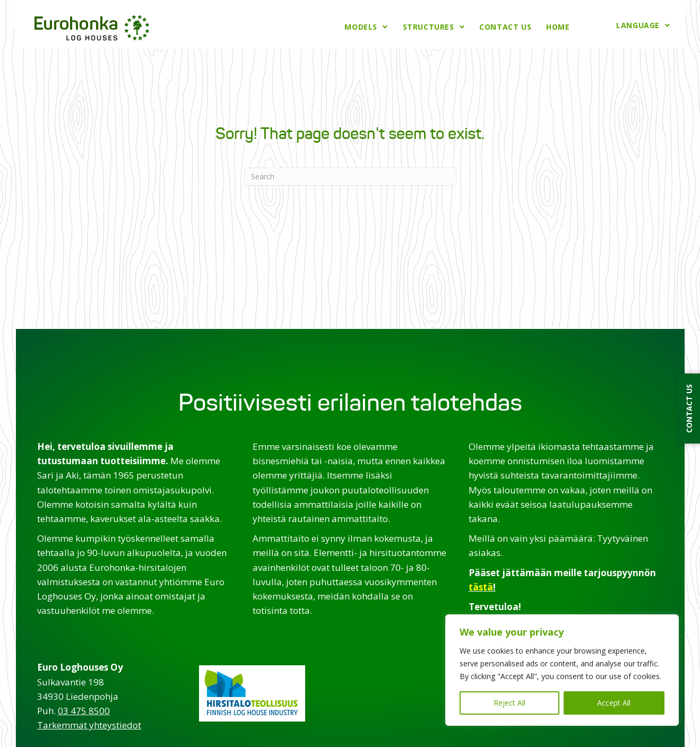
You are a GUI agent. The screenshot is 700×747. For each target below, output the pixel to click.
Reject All (509, 703)
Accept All (614, 703)
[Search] (350, 175)
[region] (562, 670)
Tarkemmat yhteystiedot (89, 724)
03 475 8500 (84, 709)
